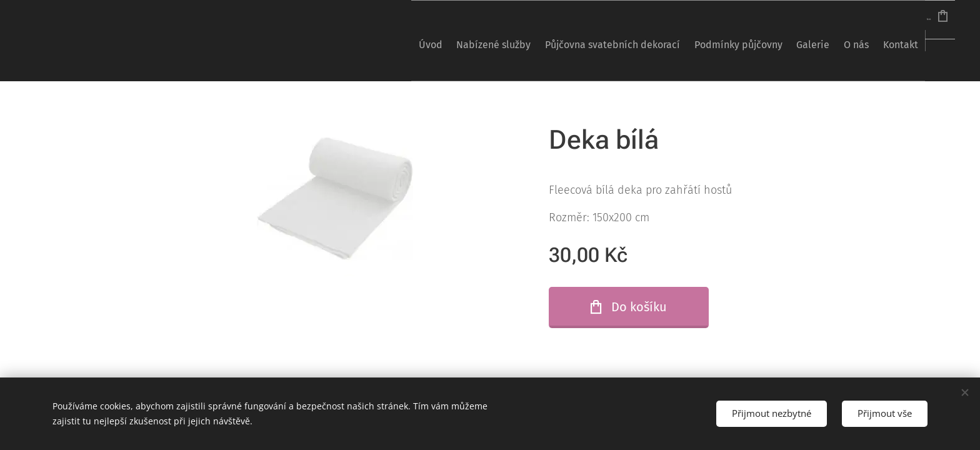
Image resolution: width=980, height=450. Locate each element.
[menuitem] (347, 41)
